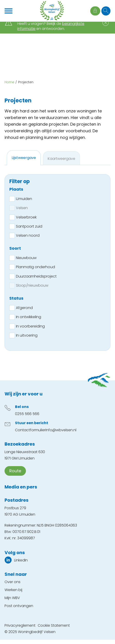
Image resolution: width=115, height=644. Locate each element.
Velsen (22, 208)
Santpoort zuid (29, 226)
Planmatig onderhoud (35, 267)
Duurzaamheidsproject (36, 276)
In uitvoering (27, 335)
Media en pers (21, 487)
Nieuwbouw (26, 258)
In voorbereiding (30, 326)
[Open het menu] (9, 11)
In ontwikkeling (29, 317)
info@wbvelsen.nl (61, 430)
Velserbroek (26, 217)
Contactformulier (30, 430)
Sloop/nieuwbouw (32, 285)
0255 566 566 (27, 414)
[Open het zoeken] (106, 11)
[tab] (24, 158)
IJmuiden (24, 199)
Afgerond (24, 308)
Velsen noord (28, 235)
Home (9, 82)
